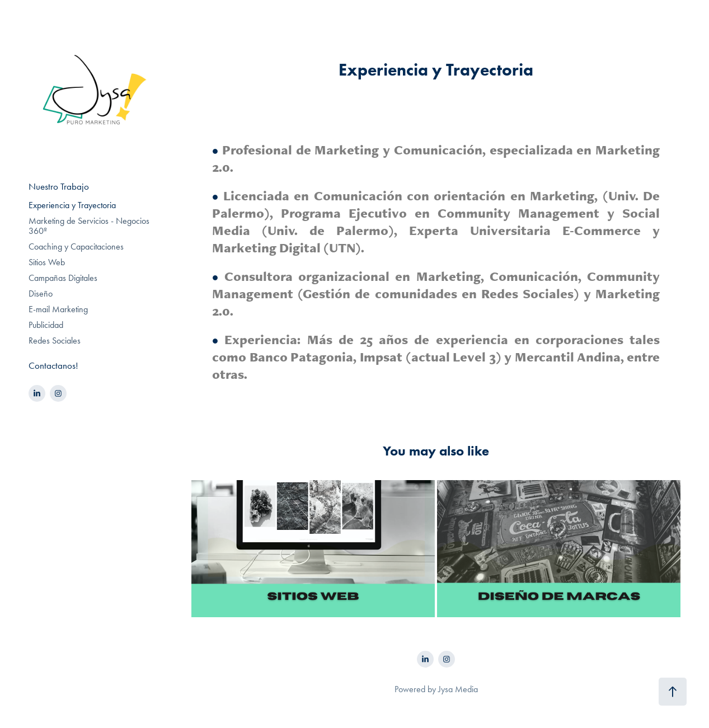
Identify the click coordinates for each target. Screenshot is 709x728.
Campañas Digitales (63, 278)
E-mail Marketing (58, 309)
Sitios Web (47, 262)
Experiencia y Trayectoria (72, 205)
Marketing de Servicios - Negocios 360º (89, 226)
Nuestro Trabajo (59, 186)
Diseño (41, 293)
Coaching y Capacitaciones (76, 246)
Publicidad (46, 325)
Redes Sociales (55, 340)
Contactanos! (53, 365)
